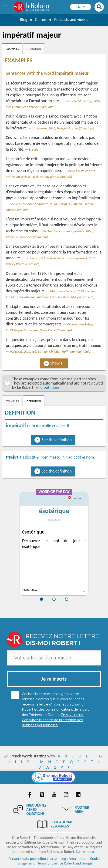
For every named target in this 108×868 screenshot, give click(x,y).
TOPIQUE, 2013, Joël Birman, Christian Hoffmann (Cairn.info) (51, 351)
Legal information (74, 859)
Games (40, 20)
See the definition (57, 440)
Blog (23, 20)
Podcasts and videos (71, 20)
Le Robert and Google (76, 863)
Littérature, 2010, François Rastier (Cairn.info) (63, 128)
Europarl (35, 149)
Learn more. (85, 852)
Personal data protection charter (33, 859)
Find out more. (48, 387)
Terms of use (47, 863)
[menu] (6, 7)
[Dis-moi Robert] (54, 777)
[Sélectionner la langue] (81, 7)
